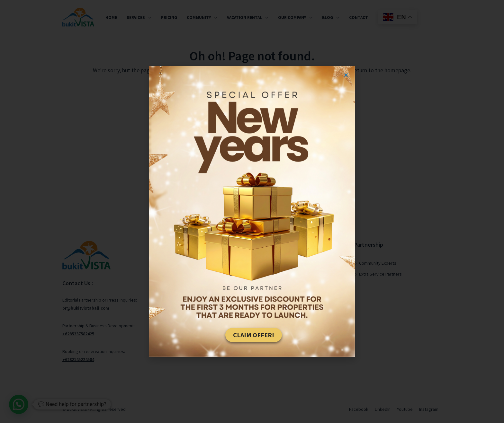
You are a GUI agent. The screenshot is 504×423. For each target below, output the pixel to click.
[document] (252, 211)
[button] (346, 75)
